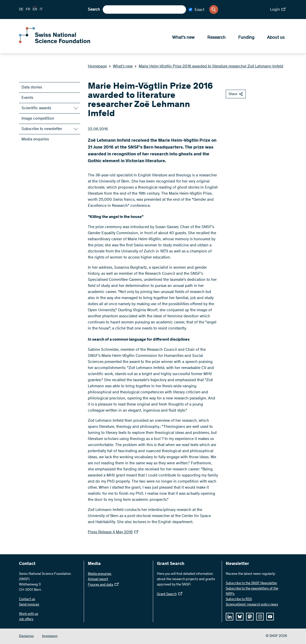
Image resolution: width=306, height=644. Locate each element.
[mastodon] (250, 617)
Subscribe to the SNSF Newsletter (251, 583)
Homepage (97, 66)
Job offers (26, 619)
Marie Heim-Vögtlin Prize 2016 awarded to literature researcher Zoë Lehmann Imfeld (209, 66)
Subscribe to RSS (239, 599)
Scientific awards (36, 108)
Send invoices (29, 605)
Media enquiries (35, 139)
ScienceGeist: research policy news (252, 605)
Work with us (29, 614)
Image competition (38, 119)
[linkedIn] (230, 617)
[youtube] (270, 617)
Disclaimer (26, 636)
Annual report (98, 579)
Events (27, 98)
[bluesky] (240, 617)
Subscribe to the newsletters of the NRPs (252, 591)
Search (94, 10)
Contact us (27, 599)
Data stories (32, 87)
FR (28, 10)
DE (21, 10)
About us (276, 38)
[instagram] (260, 617)
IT (41, 10)
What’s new (183, 38)
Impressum (50, 636)
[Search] (214, 10)
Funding (246, 38)
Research (216, 38)
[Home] (56, 43)
